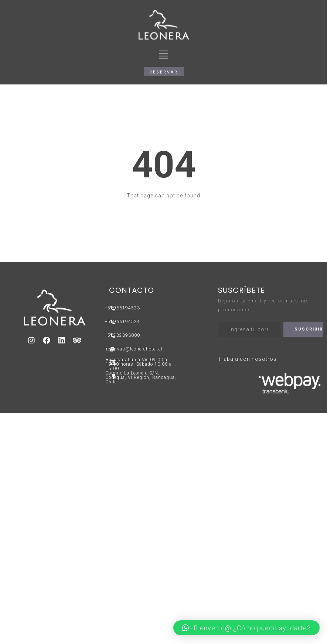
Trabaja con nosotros (247, 359)
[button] (164, 57)
